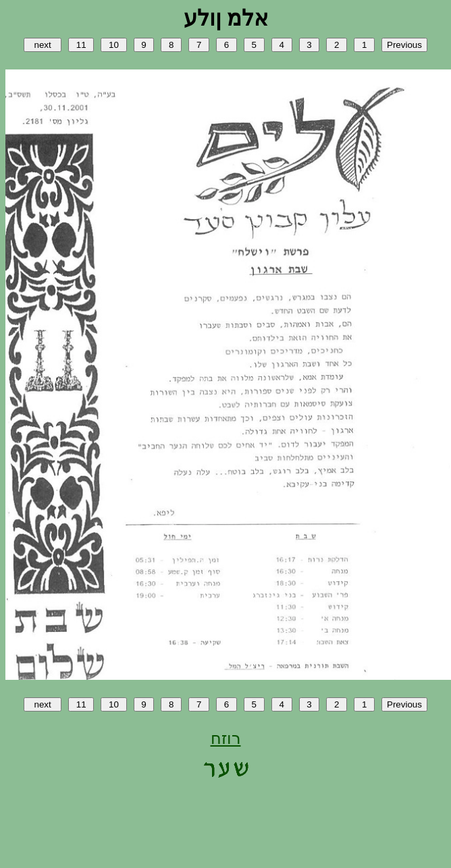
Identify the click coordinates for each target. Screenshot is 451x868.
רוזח (226, 739)
